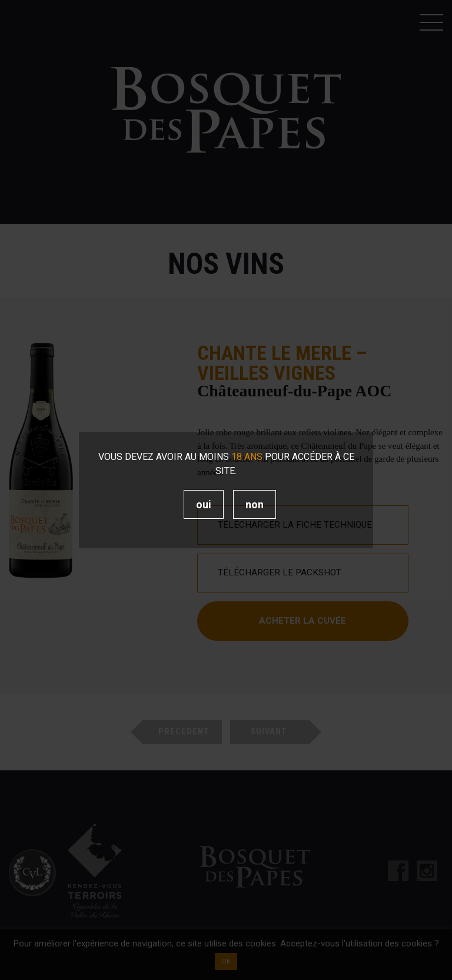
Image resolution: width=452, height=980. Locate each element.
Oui (204, 504)
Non (255, 504)
